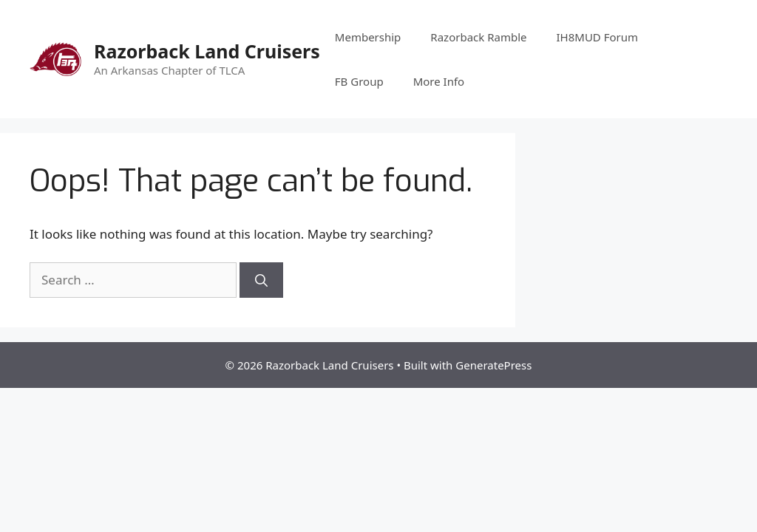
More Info (439, 81)
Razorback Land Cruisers (207, 51)
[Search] (261, 280)
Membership (368, 37)
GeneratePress (493, 365)
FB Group (359, 81)
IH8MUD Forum (598, 37)
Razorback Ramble (478, 37)
